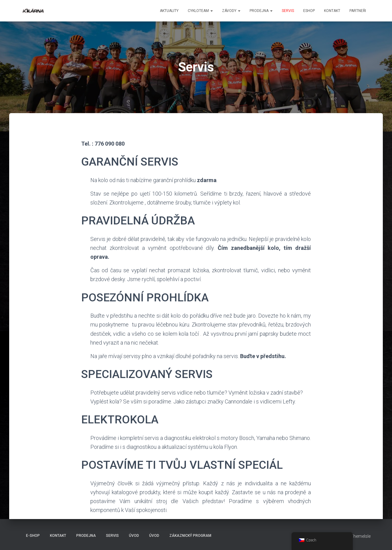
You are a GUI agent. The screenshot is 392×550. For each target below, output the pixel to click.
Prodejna (261, 11)
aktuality (169, 11)
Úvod (134, 536)
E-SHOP (33, 536)
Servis (288, 11)
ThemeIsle (361, 536)
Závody (231, 11)
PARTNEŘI (358, 11)
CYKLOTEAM (200, 11)
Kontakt (332, 11)
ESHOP (309, 11)
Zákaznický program (190, 536)
